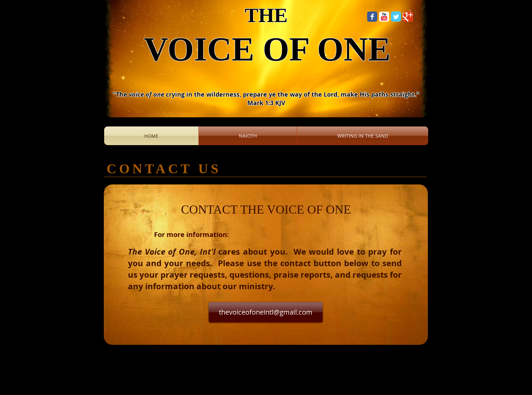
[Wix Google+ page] (408, 17)
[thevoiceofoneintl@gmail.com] (266, 312)
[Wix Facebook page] (372, 17)
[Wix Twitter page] (396, 17)
